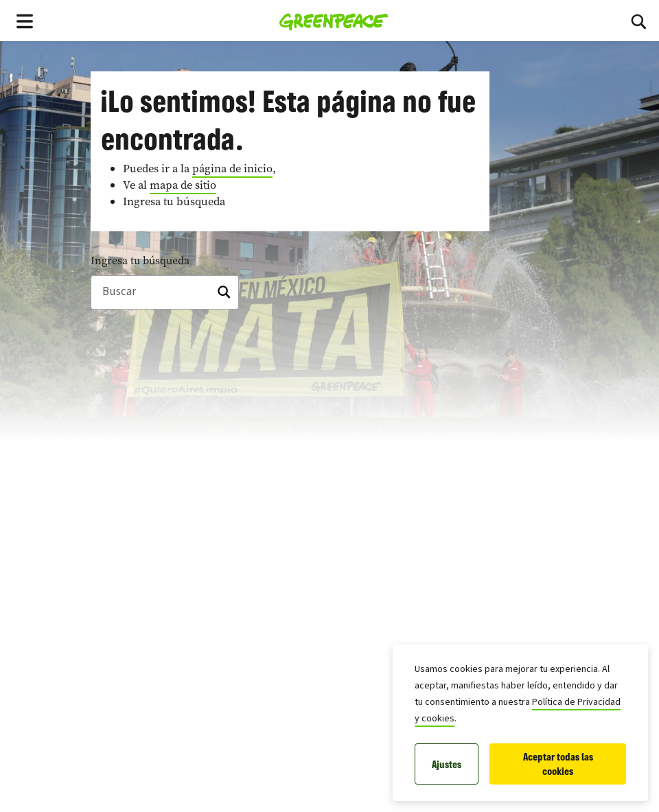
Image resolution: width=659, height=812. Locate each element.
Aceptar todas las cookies (558, 764)
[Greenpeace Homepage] (334, 21)
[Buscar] (165, 292)
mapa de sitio (183, 185)
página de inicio (232, 169)
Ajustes (447, 764)
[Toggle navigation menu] (25, 21)
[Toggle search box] (638, 21)
